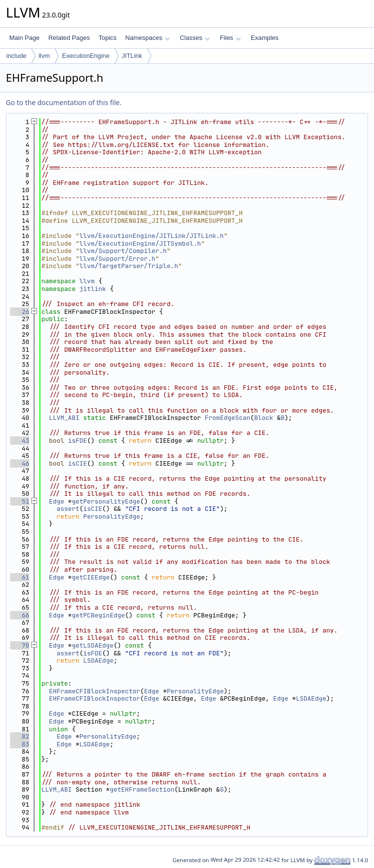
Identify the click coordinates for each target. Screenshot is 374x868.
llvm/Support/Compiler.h (123, 251)
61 (20, 577)
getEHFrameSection (142, 789)
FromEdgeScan (227, 418)
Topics (107, 38)
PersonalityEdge (112, 516)
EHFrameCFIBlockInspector (95, 691)
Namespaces (147, 38)
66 (20, 615)
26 (20, 312)
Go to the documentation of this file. (64, 102)
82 (20, 736)
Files (230, 38)
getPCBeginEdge (98, 615)
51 (20, 501)
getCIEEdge (91, 577)
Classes (195, 38)
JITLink (132, 56)
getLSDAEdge (93, 645)
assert (68, 509)
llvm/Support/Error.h (117, 259)
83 (20, 744)
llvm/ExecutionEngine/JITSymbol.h (140, 244)
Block (264, 418)
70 (20, 645)
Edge (57, 501)
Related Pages (69, 38)
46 (20, 463)
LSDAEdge (98, 660)
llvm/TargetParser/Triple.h (129, 266)
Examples (265, 38)
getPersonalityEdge (106, 501)
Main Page (24, 38)
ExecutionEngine (86, 56)
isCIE (78, 463)
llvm (44, 56)
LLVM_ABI (64, 418)
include (16, 56)
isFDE (78, 441)
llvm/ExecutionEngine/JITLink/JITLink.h (151, 236)
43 (20, 441)
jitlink (93, 289)
